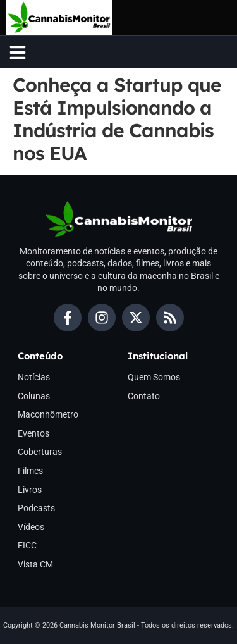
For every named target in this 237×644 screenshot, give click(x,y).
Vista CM (35, 564)
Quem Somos (154, 377)
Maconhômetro (48, 414)
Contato (144, 396)
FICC (27, 545)
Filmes (30, 471)
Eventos (33, 433)
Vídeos (31, 527)
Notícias (34, 377)
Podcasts (36, 508)
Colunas (34, 396)
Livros (30, 490)
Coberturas (40, 452)
